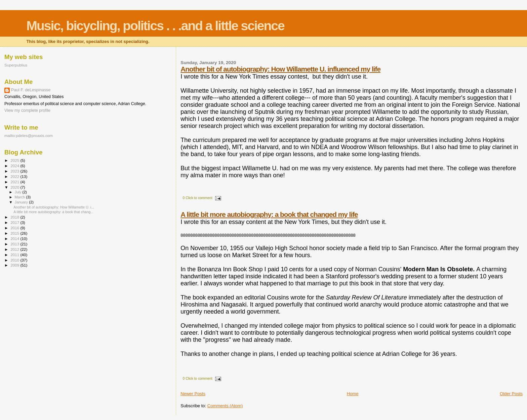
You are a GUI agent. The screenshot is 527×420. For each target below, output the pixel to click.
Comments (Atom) (225, 406)
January (22, 202)
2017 (15, 222)
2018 (15, 217)
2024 (15, 166)
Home (353, 394)
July (19, 192)
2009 (15, 265)
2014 (15, 239)
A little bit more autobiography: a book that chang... (53, 212)
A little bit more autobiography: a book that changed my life (269, 214)
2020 (15, 187)
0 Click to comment (198, 198)
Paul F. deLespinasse (31, 90)
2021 (15, 182)
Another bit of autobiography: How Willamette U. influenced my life (280, 69)
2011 (15, 255)
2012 (15, 249)
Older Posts (511, 394)
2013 (15, 244)
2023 (15, 171)
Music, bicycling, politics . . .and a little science (155, 26)
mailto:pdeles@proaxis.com (29, 135)
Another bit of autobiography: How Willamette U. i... (54, 207)
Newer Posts (193, 394)
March (21, 197)
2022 (15, 176)
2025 (15, 160)
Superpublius (16, 65)
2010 (15, 260)
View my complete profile (27, 110)
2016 (15, 228)
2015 (15, 233)
